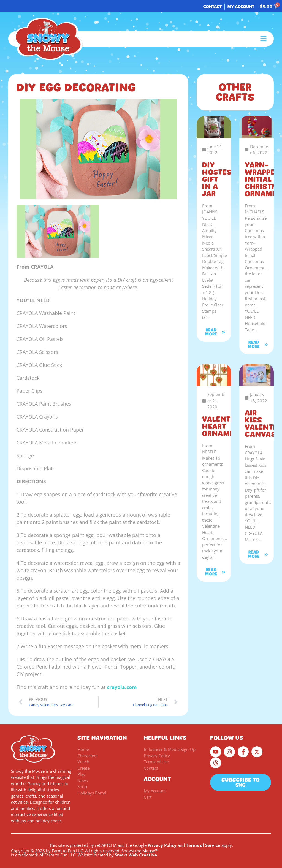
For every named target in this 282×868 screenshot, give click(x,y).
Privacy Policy (162, 845)
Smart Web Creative (136, 855)
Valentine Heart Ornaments (226, 426)
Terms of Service (203, 845)
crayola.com (122, 687)
